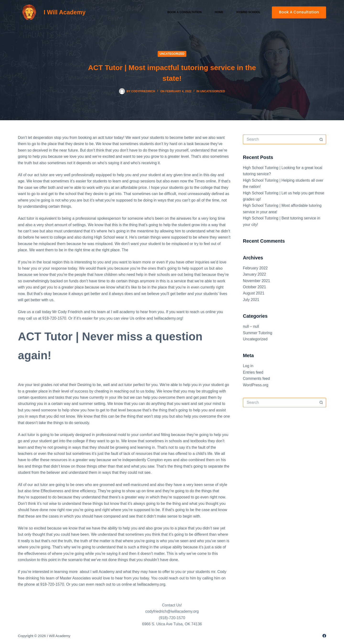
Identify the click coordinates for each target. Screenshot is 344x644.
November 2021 (257, 281)
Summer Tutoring (258, 333)
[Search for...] (280, 139)
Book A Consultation (299, 12)
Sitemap (78, 636)
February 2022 (255, 268)
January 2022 (255, 274)
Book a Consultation (185, 12)
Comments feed (256, 379)
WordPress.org (256, 385)
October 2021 (255, 287)
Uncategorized (172, 54)
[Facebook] (324, 636)
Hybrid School (249, 12)
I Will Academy (65, 12)
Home (219, 12)
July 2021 (251, 300)
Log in (248, 366)
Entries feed (253, 372)
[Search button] (321, 139)
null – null (251, 326)
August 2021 (254, 293)
